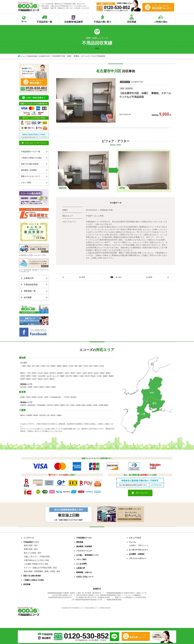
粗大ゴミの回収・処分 (33, 553)
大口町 (99, 376)
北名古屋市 (42, 376)
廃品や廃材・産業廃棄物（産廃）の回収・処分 (42, 571)
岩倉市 (46, 373)
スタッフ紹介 (34, 182)
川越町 (59, 415)
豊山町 (93, 376)
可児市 (67, 397)
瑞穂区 (59, 366)
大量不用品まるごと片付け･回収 (36, 560)
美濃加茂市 (31, 405)
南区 (80, 366)
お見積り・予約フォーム (139, 545)
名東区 (96, 366)
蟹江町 (87, 376)
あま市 (49, 376)
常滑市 (23, 376)
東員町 (36, 415)
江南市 (79, 373)
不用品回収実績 (34, 56)
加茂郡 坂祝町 (104, 405)
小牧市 (85, 373)
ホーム (22, 56)
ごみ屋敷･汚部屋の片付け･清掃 (36, 564)
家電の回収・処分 (31, 549)
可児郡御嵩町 (41, 405)
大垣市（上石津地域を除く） (54, 397)
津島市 (102, 373)
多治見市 (73, 397)
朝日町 (53, 415)
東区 (29, 366)
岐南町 (23, 397)
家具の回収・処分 (31, 545)
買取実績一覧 (33, 291)
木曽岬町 (29, 415)
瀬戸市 (90, 373)
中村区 (43, 366)
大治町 (82, 376)
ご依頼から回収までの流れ (34, 158)
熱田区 (65, 366)
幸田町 (53, 387)
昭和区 (53, 366)
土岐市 (72, 405)
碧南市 (48, 387)
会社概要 (33, 297)
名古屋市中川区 (48, 56)
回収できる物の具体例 (34, 164)
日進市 (34, 376)
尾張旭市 (60, 373)
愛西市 (23, 373)
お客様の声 (33, 278)
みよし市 (56, 376)
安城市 (23, 379)
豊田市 (52, 379)
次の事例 (149, 278)
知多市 (96, 373)
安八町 (40, 397)
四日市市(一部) (44, 415)
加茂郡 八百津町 (92, 405)
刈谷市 (34, 379)
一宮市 (28, 373)
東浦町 (111, 376)
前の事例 (82, 278)
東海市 (108, 373)
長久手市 (69, 376)
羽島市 (34, 397)
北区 (33, 366)
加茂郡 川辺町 (81, 405)
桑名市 (23, 415)
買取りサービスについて (34, 176)
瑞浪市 (57, 405)
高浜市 (40, 379)
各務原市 (23, 405)
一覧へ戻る (115, 278)
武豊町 (30, 387)
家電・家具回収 (127, 88)
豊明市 (28, 376)
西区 (38, 366)
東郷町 (62, 376)
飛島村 (76, 376)
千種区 (24, 366)
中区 (48, 366)
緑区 (91, 366)
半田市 (36, 387)
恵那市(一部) (64, 405)
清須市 (73, 373)
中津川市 (50, 405)
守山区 (86, 366)
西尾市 (42, 387)
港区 (76, 366)
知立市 (46, 379)
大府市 (67, 373)
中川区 (71, 366)
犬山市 (40, 373)
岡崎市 (28, 379)
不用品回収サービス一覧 (34, 152)
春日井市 (53, 373)
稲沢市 (34, 373)
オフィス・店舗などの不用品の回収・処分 (40, 568)
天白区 (102, 366)
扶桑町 (105, 376)
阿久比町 (23, 387)
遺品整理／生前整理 (34, 170)
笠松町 (28, 397)
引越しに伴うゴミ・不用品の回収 (37, 557)
